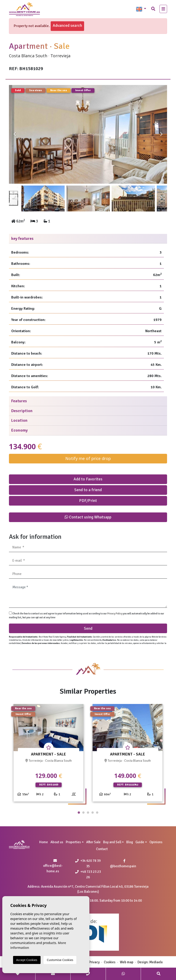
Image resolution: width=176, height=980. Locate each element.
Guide (140, 842)
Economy (19, 430)
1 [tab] (79, 813)
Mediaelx (156, 962)
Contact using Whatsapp (88, 517)
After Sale (93, 842)
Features (19, 401)
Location (19, 420)
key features (22, 238)
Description (22, 411)
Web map (127, 962)
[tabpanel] (48, 754)
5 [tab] (97, 813)
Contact (102, 849)
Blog (130, 842)
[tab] (88, 239)
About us (57, 842)
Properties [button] (73, 842)
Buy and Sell (112, 842)
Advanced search (67, 25)
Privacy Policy (115, 614)
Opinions (156, 842)
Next (161, 134)
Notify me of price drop (88, 458)
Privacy (94, 962)
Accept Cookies (27, 960)
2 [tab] (83, 813)
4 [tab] (93, 813)
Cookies (110, 962)
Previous (15, 134)
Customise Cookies (60, 960)
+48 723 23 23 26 (88, 874)
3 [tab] (88, 813)
